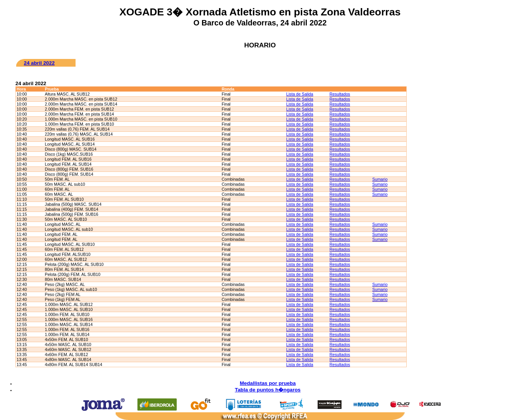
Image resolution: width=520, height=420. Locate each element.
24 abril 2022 (39, 63)
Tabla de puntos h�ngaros (268, 390)
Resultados (340, 94)
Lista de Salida (300, 94)
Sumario (380, 179)
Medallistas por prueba (268, 383)
